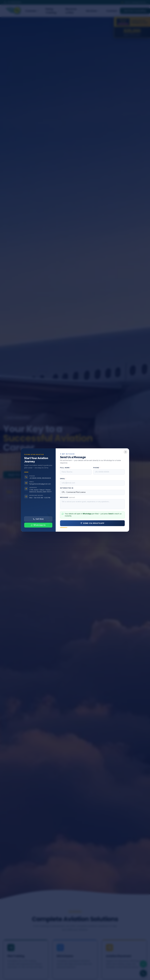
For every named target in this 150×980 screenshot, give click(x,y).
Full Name (65, 468)
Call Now (38, 519)
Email (63, 479)
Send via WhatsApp (92, 523)
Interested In (67, 488)
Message (67, 497)
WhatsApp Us (38, 525)
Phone (97, 468)
